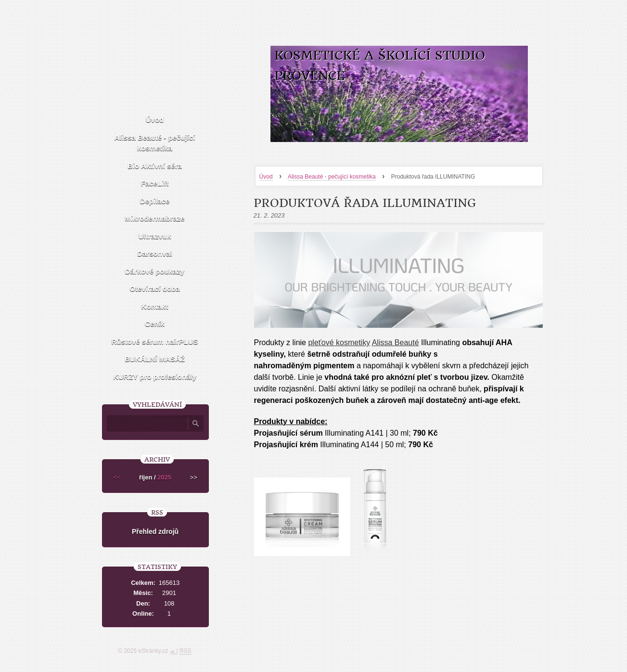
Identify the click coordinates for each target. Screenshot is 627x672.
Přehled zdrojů (155, 531)
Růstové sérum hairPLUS (154, 342)
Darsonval (155, 253)
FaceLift (155, 183)
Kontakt (155, 306)
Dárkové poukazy (155, 271)
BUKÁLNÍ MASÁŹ (155, 359)
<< (117, 477)
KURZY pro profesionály (155, 377)
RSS (186, 651)
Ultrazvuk (155, 236)
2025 (164, 477)
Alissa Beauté (396, 342)
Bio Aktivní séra (155, 166)
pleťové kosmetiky (339, 342)
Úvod (266, 177)
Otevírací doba (154, 289)
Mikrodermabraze (154, 218)
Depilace (155, 201)
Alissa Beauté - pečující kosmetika (332, 177)
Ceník (155, 324)
